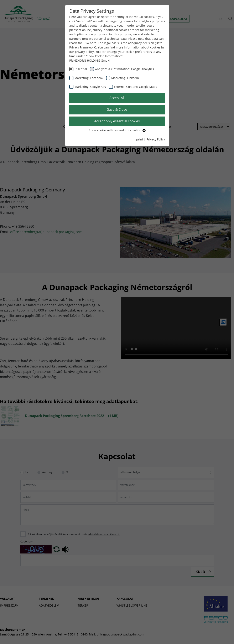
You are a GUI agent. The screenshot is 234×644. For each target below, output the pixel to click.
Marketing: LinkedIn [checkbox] (125, 78)
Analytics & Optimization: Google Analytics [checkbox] (124, 69)
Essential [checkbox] (81, 69)
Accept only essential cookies (117, 121)
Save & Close (117, 109)
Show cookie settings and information (117, 130)
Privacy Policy (156, 139)
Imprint (138, 139)
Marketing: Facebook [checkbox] (89, 78)
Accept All (117, 98)
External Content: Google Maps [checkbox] (136, 87)
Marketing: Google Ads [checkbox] (90, 87)
